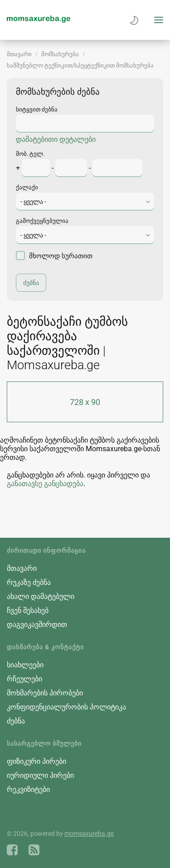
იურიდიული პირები (40, 775)
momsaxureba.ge (89, 834)
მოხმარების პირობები (45, 693)
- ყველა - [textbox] (33, 202)
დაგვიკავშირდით (37, 624)
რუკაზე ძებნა (29, 582)
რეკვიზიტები (28, 789)
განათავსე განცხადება (45, 484)
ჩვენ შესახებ (28, 610)
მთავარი (19, 54)
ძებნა (16, 721)
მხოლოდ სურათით (54, 256)
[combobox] (85, 202)
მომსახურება (60, 54)
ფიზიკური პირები (36, 761)
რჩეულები (24, 679)
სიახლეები (25, 665)
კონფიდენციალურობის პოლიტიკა (66, 707)
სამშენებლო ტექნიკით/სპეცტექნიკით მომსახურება (80, 65)
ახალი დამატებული (41, 596)
